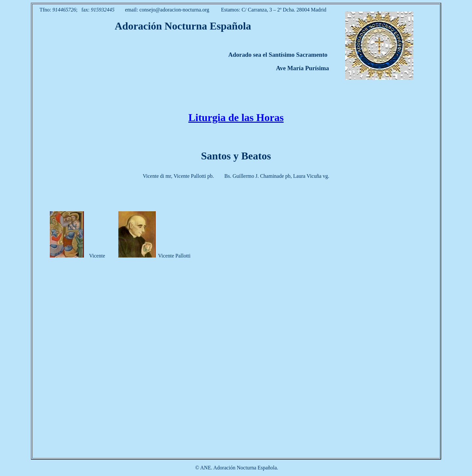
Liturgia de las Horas (236, 117)
